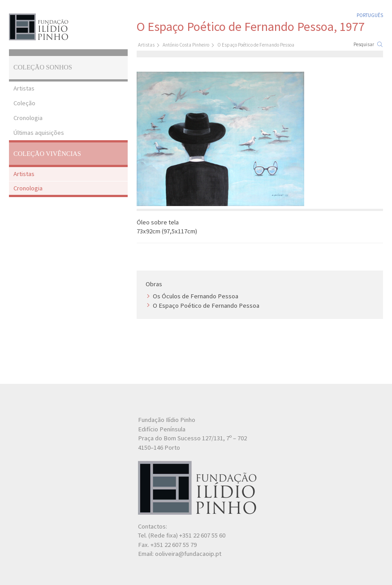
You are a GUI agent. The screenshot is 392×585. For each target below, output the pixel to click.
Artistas (24, 88)
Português (370, 15)
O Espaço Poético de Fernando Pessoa (206, 305)
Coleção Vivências (47, 154)
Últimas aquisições (39, 133)
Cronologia (28, 118)
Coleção (24, 103)
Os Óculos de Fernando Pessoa (196, 296)
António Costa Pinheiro (186, 45)
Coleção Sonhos (43, 67)
